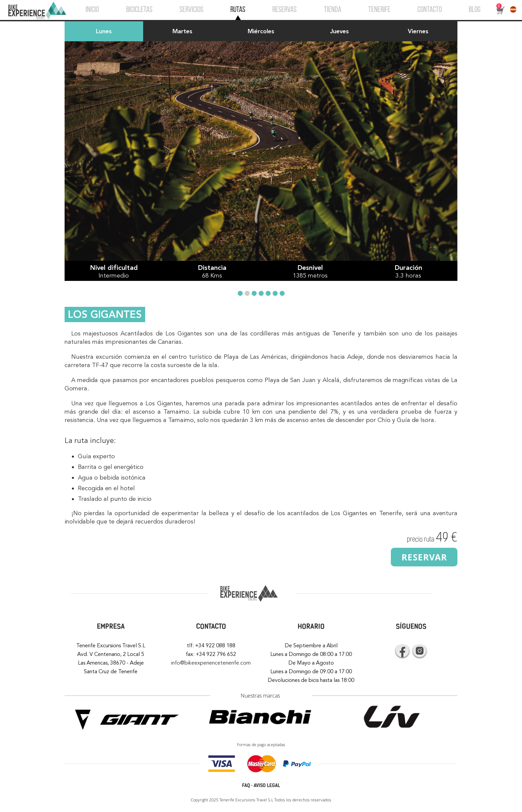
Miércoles (261, 31)
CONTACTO (430, 10)
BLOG (475, 10)
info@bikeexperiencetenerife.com (211, 663)
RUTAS (238, 10)
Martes (182, 31)
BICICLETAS (139, 10)
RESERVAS (284, 10)
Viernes (418, 31)
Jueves (340, 31)
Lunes (104, 31)
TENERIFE (379, 10)
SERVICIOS (191, 10)
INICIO (92, 10)
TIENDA (333, 10)
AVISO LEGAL (267, 786)
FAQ (246, 786)
